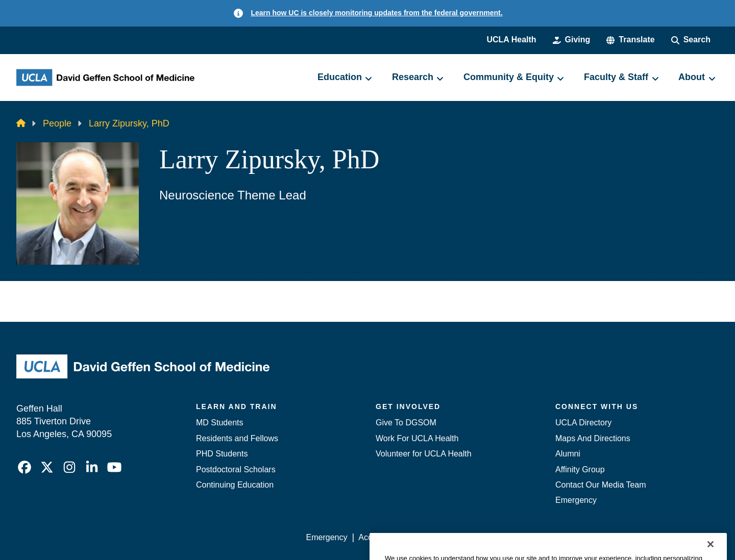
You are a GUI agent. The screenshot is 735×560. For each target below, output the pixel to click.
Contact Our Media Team (601, 485)
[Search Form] (691, 40)
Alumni (568, 454)
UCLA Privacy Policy (451, 537)
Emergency (576, 500)
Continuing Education (235, 485)
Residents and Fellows (237, 438)
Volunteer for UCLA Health (424, 454)
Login (622, 537)
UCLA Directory (583, 423)
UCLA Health (511, 40)
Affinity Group (580, 469)
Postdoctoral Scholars (236, 469)
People (57, 123)
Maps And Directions (593, 438)
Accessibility (381, 537)
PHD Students (222, 454)
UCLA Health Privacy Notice (550, 537)
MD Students (219, 423)
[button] (630, 40)
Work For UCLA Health (417, 438)
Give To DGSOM (406, 423)
